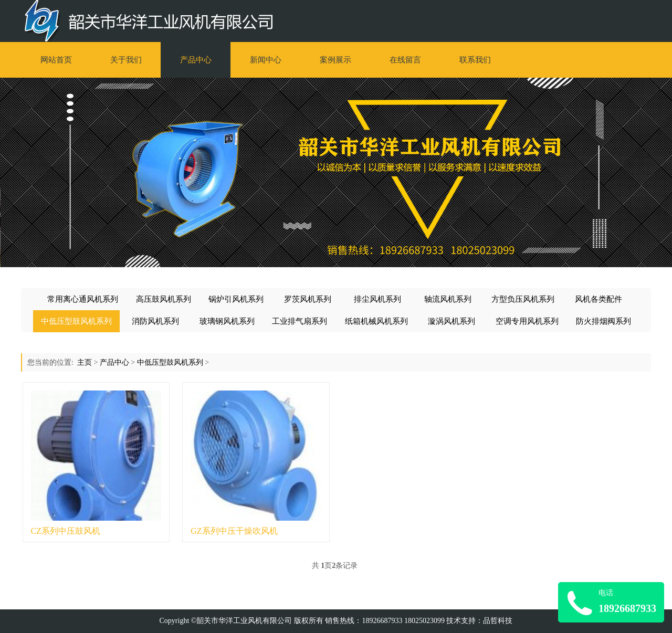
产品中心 (196, 60)
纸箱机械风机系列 (376, 321)
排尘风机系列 (377, 299)
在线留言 (405, 60)
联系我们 (475, 60)
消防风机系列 (155, 321)
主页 (85, 362)
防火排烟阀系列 (603, 321)
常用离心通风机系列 (83, 299)
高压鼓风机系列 (164, 299)
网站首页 (56, 60)
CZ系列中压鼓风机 (66, 531)
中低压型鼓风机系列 (76, 321)
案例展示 (335, 60)
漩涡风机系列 (451, 321)
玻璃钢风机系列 (227, 321)
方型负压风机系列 (523, 299)
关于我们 (126, 60)
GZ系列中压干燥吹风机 (234, 531)
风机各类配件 (598, 299)
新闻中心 (266, 60)
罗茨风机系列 (308, 299)
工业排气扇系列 (300, 321)
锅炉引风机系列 (236, 299)
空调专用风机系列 (527, 321)
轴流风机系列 (448, 299)
